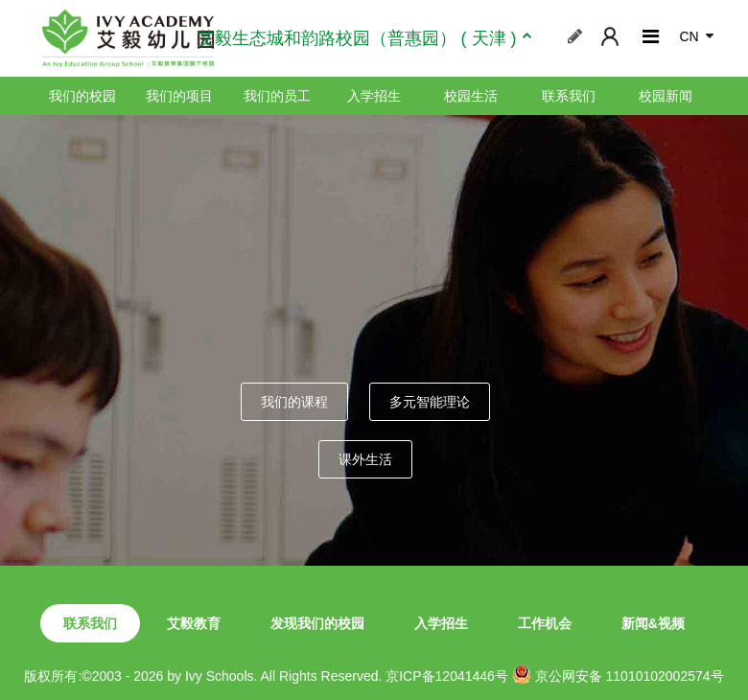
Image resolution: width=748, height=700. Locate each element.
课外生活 (365, 459)
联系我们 (569, 96)
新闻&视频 (653, 623)
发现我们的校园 (317, 623)
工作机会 (545, 623)
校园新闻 (666, 96)
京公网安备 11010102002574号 (618, 674)
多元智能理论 (430, 402)
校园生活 (471, 96)
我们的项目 (179, 96)
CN (689, 36)
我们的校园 (82, 96)
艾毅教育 (194, 623)
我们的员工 (277, 96)
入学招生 (374, 96)
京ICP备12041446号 (447, 676)
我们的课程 (294, 402)
